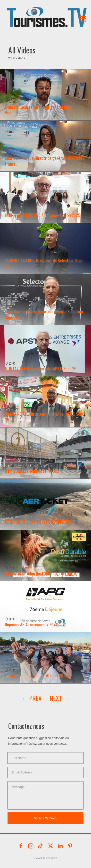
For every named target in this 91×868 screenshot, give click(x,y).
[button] (36, 11)
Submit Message (46, 818)
